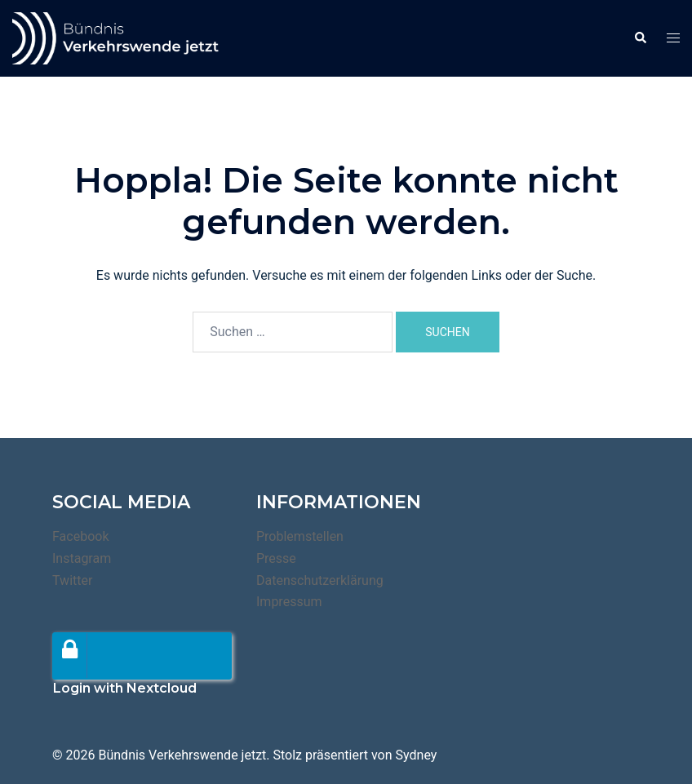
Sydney (417, 755)
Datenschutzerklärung (320, 580)
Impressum (289, 602)
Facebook (80, 536)
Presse (276, 558)
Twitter (72, 580)
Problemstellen (300, 536)
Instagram (82, 558)
